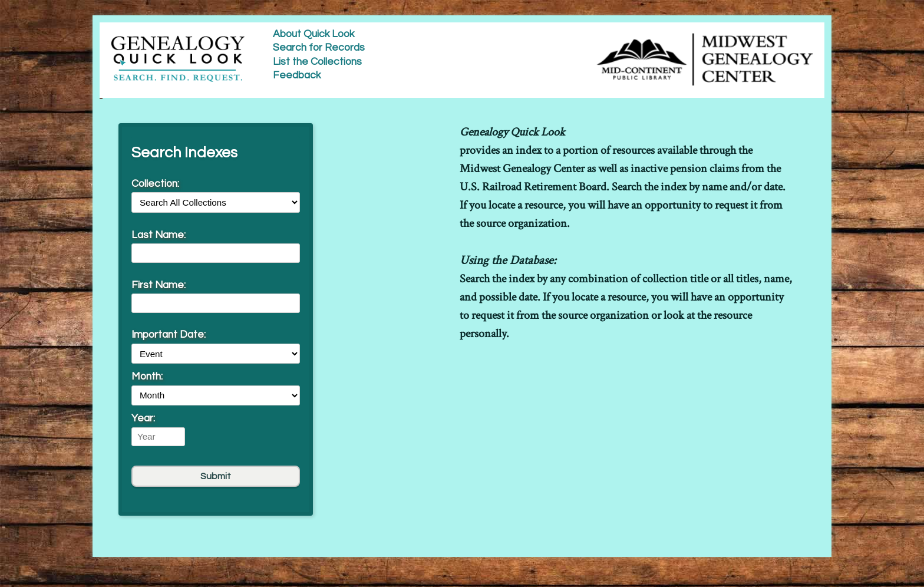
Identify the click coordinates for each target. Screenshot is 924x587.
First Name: (159, 285)
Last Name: (159, 235)
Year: (143, 418)
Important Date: (169, 335)
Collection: (155, 184)
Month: (147, 377)
